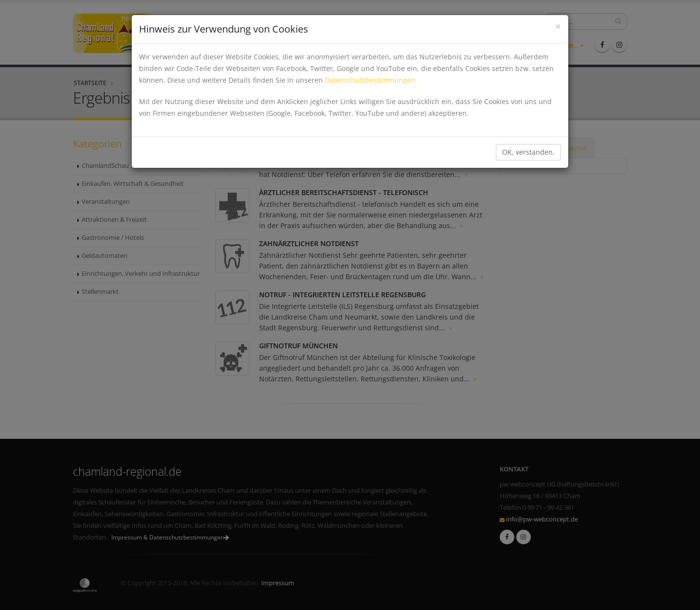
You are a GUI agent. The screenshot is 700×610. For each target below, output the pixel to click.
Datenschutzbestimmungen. (371, 80)
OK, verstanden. (528, 152)
